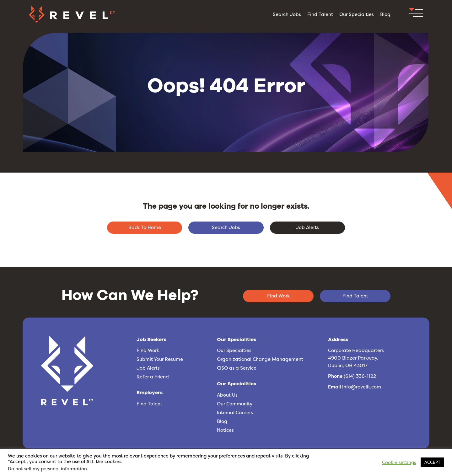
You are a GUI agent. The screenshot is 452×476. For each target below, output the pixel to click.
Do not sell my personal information (47, 469)
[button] (416, 14)
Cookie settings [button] (399, 463)
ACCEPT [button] (432, 462)
